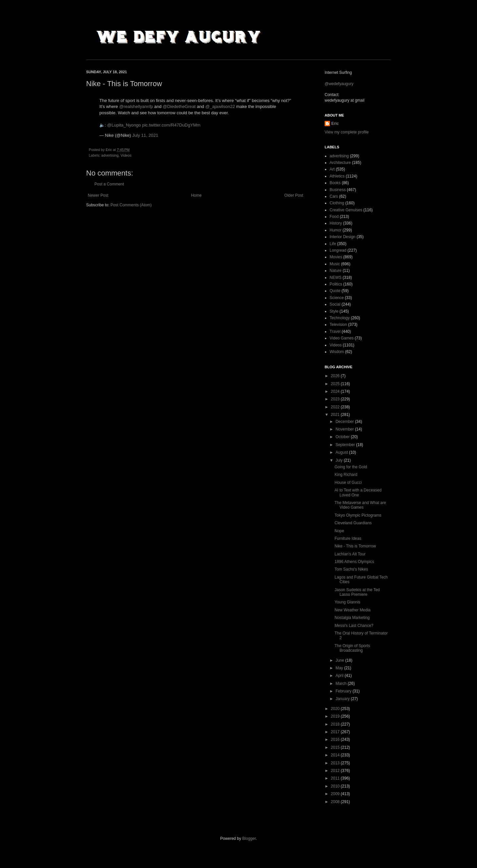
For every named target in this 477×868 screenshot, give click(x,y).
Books (335, 183)
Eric (335, 124)
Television (338, 325)
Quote (335, 291)
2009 (336, 794)
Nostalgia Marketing (352, 618)
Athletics (337, 176)
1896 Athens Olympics (354, 562)
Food (334, 217)
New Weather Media (353, 610)
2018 (336, 724)
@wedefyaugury (339, 84)
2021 (336, 415)
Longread (338, 250)
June (340, 660)
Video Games (342, 338)
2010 (336, 786)
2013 (336, 763)
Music (335, 264)
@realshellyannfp (136, 106)
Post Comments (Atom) (131, 205)
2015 (336, 747)
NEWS (336, 278)
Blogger (249, 839)
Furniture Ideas (348, 538)
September (346, 445)
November (345, 429)
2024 (336, 391)
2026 (336, 376)
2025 (336, 384)
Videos (126, 155)
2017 (336, 732)
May (340, 668)
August (342, 452)
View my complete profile (347, 132)
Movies (336, 257)
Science (337, 298)
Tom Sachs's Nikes (351, 569)
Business (338, 190)
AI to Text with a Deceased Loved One (358, 492)
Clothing (337, 203)
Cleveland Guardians (353, 523)
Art (332, 169)
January (343, 699)
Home (196, 195)
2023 (336, 399)
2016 (336, 740)
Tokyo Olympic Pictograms (358, 515)
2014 (336, 755)
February (344, 691)
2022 (336, 407)
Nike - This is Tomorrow (355, 546)
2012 (336, 771)
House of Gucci (348, 483)
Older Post (294, 195)
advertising (110, 155)
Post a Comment (109, 184)
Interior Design (343, 237)
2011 (336, 778)
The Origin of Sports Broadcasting (352, 648)
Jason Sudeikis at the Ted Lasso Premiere (357, 592)
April (340, 676)
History (336, 223)
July (340, 460)
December (345, 422)
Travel (335, 332)
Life (333, 244)
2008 (336, 802)
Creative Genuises (346, 210)
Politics (336, 284)
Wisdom (337, 352)
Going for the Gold (351, 467)
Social (335, 304)
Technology (340, 318)
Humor (336, 230)
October (343, 437)
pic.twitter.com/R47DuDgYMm (171, 125)
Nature (336, 271)
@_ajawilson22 (220, 106)
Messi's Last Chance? (354, 626)
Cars (334, 196)
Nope (339, 531)
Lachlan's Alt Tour (350, 554)
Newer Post (98, 195)
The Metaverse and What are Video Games (360, 505)
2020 (336, 709)
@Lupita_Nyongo (124, 125)
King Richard (346, 475)
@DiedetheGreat (179, 106)
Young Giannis (347, 602)
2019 (336, 716)
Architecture (340, 163)
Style (334, 311)
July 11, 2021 (145, 135)
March (342, 684)
